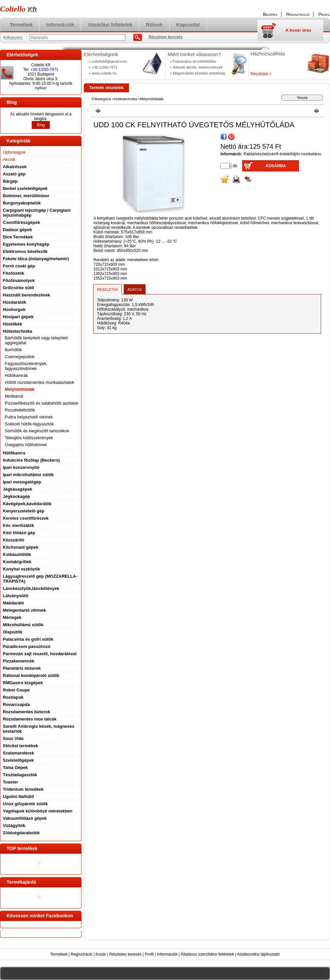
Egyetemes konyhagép (26, 244)
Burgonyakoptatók (22, 203)
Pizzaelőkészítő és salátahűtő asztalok (42, 403)
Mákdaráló (14, 603)
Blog (41, 125)
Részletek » (261, 74)
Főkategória (101, 99)
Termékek (59, 954)
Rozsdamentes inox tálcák (30, 719)
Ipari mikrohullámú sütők (29, 475)
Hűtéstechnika (126, 99)
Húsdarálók (15, 302)
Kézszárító (14, 540)
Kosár (101, 954)
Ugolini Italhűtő (19, 796)
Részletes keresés (125, 954)
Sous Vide (13, 738)
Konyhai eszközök (22, 569)
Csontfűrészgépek (22, 222)
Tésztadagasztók (20, 775)
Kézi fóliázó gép (19, 533)
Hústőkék (13, 324)
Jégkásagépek (18, 489)
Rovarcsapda (16, 704)
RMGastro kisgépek (23, 683)
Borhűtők (14, 350)
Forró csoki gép (19, 266)
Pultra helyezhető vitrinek (29, 417)
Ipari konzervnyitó (21, 467)
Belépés (270, 14)
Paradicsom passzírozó (27, 646)
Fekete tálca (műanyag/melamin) (36, 259)
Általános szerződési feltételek (207, 954)
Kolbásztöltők (17, 554)
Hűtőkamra (14, 453)
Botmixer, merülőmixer (26, 196)
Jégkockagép (16, 496)
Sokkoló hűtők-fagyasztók (29, 424)
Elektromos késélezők (25, 251)
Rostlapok (13, 697)
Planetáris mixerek (22, 668)
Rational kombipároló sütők (31, 675)
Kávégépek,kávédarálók (27, 504)
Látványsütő (16, 596)
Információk (167, 954)
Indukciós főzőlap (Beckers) (32, 460)
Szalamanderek (19, 753)
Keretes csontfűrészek (26, 518)
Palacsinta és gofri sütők (28, 639)
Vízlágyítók (14, 826)
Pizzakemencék (19, 661)
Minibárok (14, 396)
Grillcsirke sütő (19, 288)
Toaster (11, 782)
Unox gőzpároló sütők (26, 804)
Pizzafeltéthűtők (20, 410)
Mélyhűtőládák (20, 389)
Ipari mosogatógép (22, 482)
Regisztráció (82, 954)
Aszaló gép (14, 174)
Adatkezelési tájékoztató (258, 954)
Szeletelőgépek (18, 760)
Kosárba (276, 166)
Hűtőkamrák (16, 375)
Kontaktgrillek (17, 562)
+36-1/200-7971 (44, 70)
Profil (149, 954)
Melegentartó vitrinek (25, 610)
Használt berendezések (27, 295)
